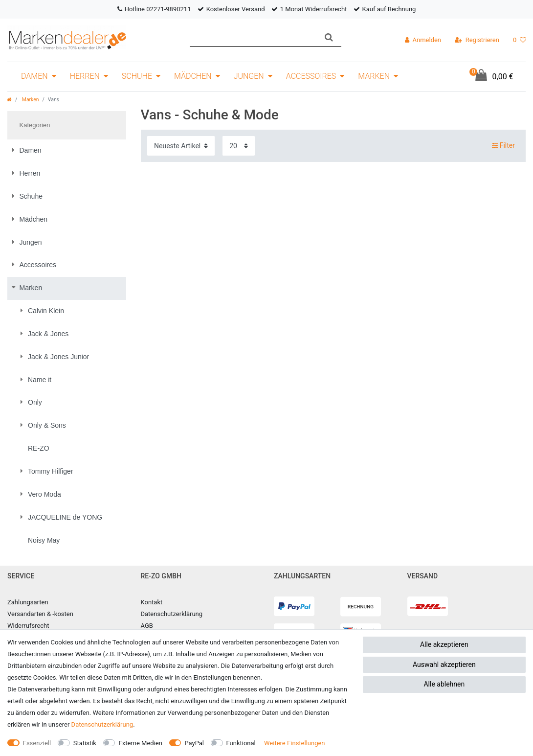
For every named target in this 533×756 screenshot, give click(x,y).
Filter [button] (503, 146)
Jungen (249, 76)
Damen (34, 76)
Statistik (85, 743)
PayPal (194, 743)
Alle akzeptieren (444, 644)
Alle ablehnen (444, 684)
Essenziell (37, 743)
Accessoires (311, 76)
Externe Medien (140, 743)
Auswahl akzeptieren (444, 664)
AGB (147, 626)
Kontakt (152, 602)
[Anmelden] (423, 40)
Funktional (241, 743)
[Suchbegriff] (253, 37)
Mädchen (193, 76)
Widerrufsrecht (28, 626)
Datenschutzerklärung (172, 614)
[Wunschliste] (520, 40)
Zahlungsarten (28, 602)
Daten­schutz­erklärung (102, 724)
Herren (85, 76)
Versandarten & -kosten (40, 614)
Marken (374, 76)
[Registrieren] (477, 40)
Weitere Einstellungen (295, 743)
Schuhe (137, 76)
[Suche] (329, 37)
